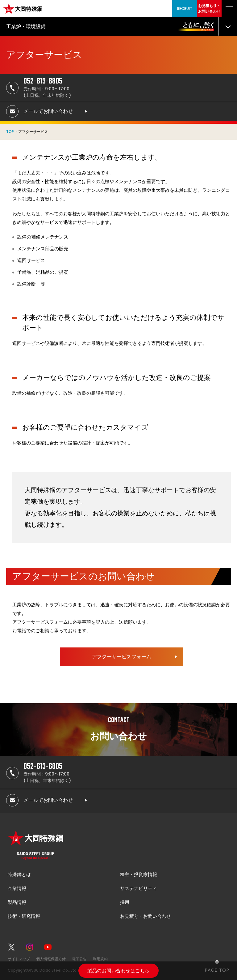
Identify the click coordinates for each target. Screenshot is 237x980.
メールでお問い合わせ (48, 111)
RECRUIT (185, 9)
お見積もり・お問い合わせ (209, 9)
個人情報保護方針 (51, 959)
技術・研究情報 (24, 916)
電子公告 (79, 959)
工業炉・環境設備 (26, 26)
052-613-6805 (43, 81)
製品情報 (17, 902)
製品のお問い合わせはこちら (118, 971)
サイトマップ (19, 959)
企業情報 (17, 888)
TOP (10, 132)
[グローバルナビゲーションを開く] (229, 9)
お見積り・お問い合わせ (146, 916)
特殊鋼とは (19, 874)
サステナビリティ (139, 888)
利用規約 (100, 959)
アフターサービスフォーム (122, 657)
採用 (125, 902)
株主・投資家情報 (139, 874)
